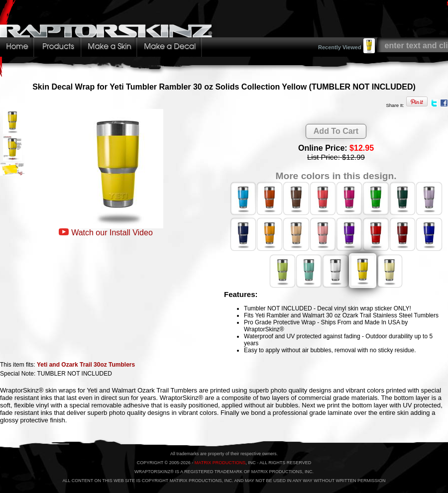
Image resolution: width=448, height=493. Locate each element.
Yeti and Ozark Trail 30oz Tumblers (86, 365)
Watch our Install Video (112, 233)
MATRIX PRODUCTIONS (220, 463)
